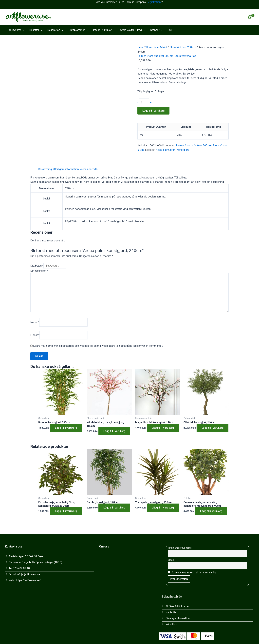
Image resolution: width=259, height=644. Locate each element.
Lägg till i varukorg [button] (66, 428)
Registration (154, 2)
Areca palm (162, 150)
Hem (140, 47)
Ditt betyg (37, 266)
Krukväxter (16, 30)
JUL (172, 30)
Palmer (141, 56)
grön (173, 150)
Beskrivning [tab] (45, 169)
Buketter (36, 30)
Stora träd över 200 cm (183, 47)
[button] (22, 30)
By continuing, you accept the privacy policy (192, 572)
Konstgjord (183, 150)
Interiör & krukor (104, 30)
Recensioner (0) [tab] (89, 169)
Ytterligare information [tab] (66, 169)
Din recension (39, 271)
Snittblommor (78, 30)
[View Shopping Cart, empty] (250, 17)
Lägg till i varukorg (153, 111)
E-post (35, 335)
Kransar (157, 30)
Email (171, 560)
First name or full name (180, 548)
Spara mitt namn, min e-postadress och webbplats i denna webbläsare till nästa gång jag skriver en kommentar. (98, 346)
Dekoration (55, 30)
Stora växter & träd (133, 30)
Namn (35, 322)
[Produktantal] (144, 103)
